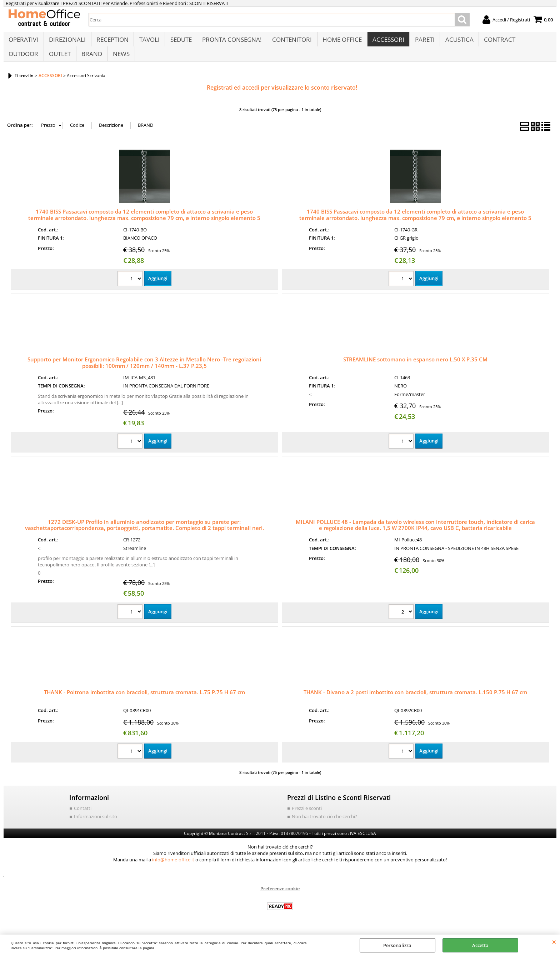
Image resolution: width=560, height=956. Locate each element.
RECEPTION (112, 42)
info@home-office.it (173, 867)
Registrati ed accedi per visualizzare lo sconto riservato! (282, 95)
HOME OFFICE (340, 42)
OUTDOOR (23, 59)
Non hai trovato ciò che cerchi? (324, 824)
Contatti (83, 815)
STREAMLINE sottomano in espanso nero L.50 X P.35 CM (415, 366)
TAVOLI (148, 42)
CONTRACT (496, 42)
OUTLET (59, 59)
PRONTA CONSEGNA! (230, 42)
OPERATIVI (23, 42)
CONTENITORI (290, 42)
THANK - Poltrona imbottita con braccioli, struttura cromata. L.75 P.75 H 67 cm (144, 700)
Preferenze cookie (280, 896)
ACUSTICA (456, 42)
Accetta (480, 945)
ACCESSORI (386, 42)
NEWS (120, 59)
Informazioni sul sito (96, 824)
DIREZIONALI (67, 42)
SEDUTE (180, 42)
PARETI (422, 42)
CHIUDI (554, 942)
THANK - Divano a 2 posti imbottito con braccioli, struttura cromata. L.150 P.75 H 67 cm (415, 700)
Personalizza (397, 945)
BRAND (91, 59)
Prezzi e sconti (307, 815)
